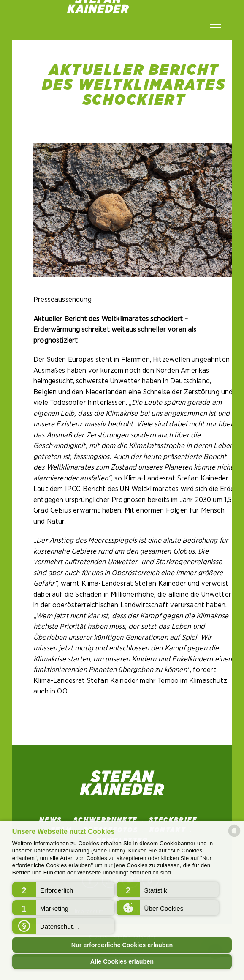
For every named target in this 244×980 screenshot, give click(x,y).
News (51, 820)
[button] (63, 890)
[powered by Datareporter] (234, 836)
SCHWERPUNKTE (106, 820)
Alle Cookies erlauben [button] (122, 961)
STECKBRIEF (173, 820)
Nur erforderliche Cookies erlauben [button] (122, 945)
